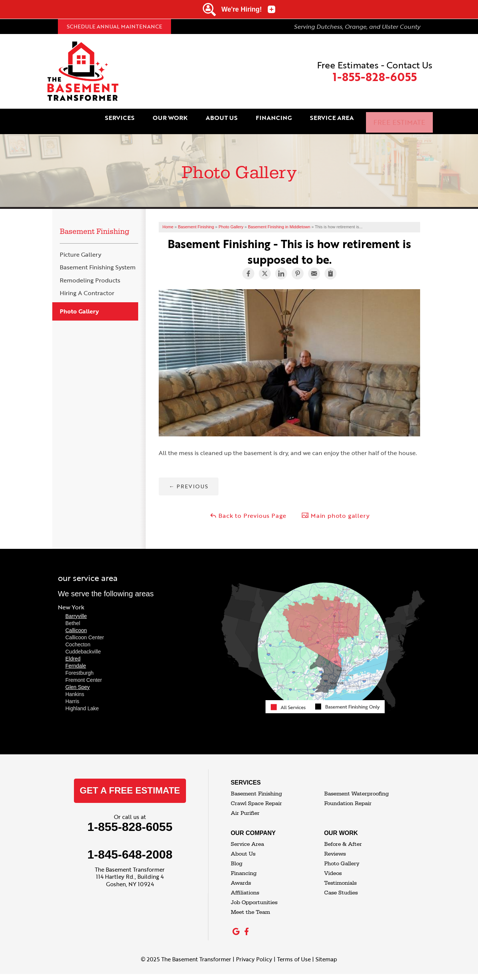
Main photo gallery (335, 510)
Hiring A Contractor (87, 287)
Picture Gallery (80, 249)
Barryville (76, 610)
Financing (291, 118)
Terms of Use (294, 953)
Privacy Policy (254, 953)
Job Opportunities (254, 896)
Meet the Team (250, 906)
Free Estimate (406, 118)
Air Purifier (245, 807)
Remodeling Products (90, 274)
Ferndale (76, 660)
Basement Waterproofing (356, 788)
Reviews (335, 848)
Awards (241, 877)
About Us (243, 118)
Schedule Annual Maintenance (114, 26)
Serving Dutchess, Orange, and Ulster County (357, 27)
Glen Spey (77, 681)
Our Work (194, 118)
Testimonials (340, 877)
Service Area (346, 118)
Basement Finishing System (98, 262)
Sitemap (326, 953)
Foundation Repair (348, 797)
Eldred (73, 653)
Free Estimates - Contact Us (375, 71)
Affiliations (245, 887)
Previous (188, 480)
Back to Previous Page (248, 510)
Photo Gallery (79, 305)
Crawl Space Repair (256, 797)
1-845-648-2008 (130, 848)
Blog (237, 858)
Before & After (343, 838)
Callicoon (76, 624)
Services (147, 118)
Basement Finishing (94, 226)
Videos (333, 867)
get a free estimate (130, 784)
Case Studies (341, 887)
